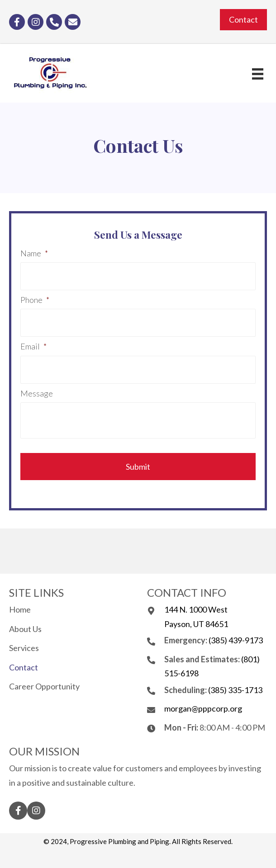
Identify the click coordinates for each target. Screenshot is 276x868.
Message (37, 393)
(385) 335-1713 (235, 690)
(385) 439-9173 (236, 640)
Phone (35, 300)
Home (20, 609)
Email (33, 346)
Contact (24, 667)
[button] (243, 20)
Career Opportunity (44, 686)
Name (34, 253)
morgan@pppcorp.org (203, 708)
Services (24, 648)
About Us (25, 629)
